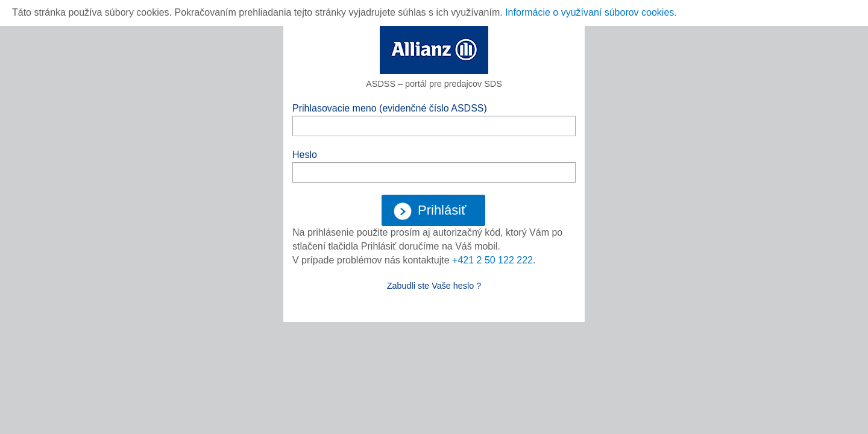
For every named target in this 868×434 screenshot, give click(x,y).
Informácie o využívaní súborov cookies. (591, 12)
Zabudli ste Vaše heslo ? (434, 286)
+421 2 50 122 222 (492, 260)
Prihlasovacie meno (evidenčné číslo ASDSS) (390, 108)
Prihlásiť (430, 211)
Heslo (305, 155)
